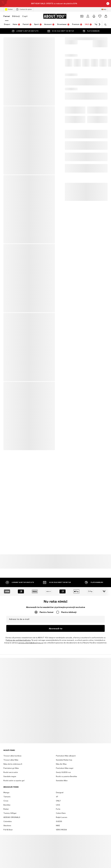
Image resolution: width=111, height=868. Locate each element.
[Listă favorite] (100, 16)
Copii (25, 16)
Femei (7, 16)
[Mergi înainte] (99, 24)
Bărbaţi (16, 16)
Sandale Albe (62, 783)
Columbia (8, 824)
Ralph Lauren (62, 819)
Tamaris (7, 799)
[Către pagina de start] (55, 16)
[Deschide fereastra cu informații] (108, 4)
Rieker (6, 811)
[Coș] (106, 16)
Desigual (60, 795)
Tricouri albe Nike (11, 762)
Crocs (6, 803)
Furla (58, 811)
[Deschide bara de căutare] (104, 25)
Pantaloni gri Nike (11, 770)
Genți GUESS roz (63, 774)
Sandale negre (10, 779)
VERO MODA (61, 832)
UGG (58, 807)
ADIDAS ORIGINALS (12, 819)
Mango (6, 795)
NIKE (58, 828)
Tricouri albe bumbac (12, 758)
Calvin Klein (61, 815)
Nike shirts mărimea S (13, 766)
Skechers (7, 828)
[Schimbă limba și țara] (104, 9)
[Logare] (88, 16)
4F (57, 799)
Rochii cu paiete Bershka (66, 779)
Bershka (7, 807)
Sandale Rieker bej (64, 762)
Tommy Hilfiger (10, 815)
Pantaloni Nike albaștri (66, 758)
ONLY (58, 803)
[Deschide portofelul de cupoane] (82, 16)
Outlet (9, 9)
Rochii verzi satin (11, 774)
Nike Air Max (61, 766)
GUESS (59, 824)
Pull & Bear (8, 832)
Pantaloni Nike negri (65, 770)
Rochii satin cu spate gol (14, 783)
